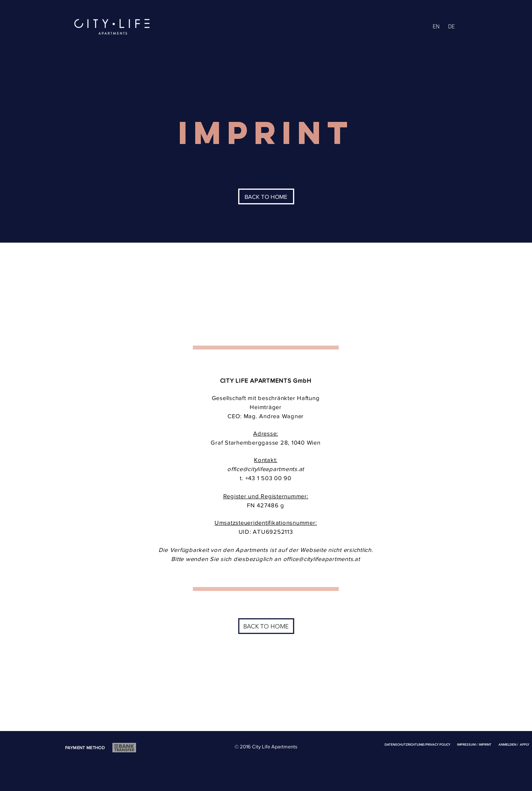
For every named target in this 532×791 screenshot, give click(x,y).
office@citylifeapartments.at (266, 469)
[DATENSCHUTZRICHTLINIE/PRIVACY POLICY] (418, 745)
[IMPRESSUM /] (468, 745)
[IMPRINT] (485, 745)
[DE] (452, 27)
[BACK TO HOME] (266, 196)
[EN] (436, 27)
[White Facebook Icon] (509, 350)
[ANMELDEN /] (508, 745)
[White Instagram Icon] (509, 369)
